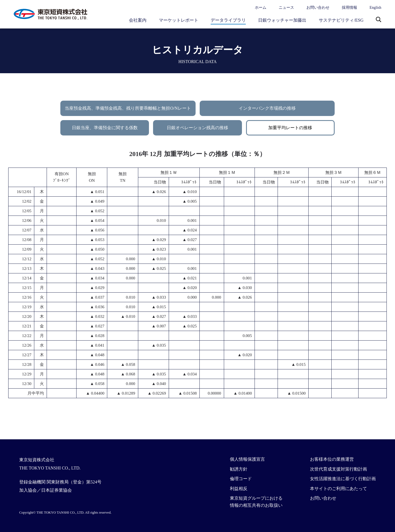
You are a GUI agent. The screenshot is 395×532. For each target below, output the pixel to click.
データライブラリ (228, 20)
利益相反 (239, 489)
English (375, 8)
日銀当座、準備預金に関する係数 (105, 128)
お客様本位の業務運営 (332, 459)
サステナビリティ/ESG (341, 20)
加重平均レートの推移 (290, 128)
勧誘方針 (239, 469)
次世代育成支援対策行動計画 (338, 469)
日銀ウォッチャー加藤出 (282, 20)
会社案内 (138, 20)
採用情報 (349, 8)
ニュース (286, 8)
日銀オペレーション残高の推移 (198, 128)
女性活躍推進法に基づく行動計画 (343, 479)
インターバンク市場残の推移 (267, 108)
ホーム (261, 8)
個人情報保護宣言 (247, 459)
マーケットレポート (179, 20)
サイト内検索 (379, 20)
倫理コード (241, 479)
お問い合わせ (318, 8)
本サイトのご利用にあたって (338, 489)
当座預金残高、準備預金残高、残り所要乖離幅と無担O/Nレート (128, 108)
